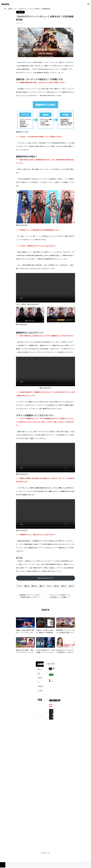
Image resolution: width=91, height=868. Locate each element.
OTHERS (40, 691)
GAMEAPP (20, 12)
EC (38, 682)
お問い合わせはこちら (45, 578)
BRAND (40, 678)
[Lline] (42, 586)
